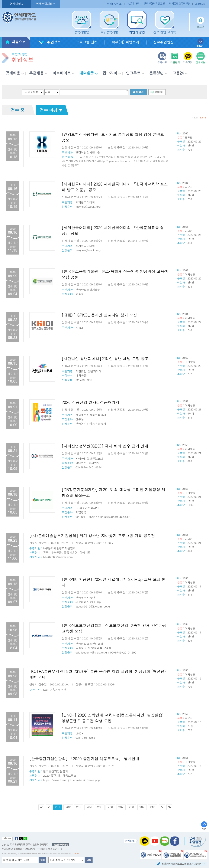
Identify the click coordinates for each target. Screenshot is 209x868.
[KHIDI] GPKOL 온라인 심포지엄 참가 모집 (99, 315)
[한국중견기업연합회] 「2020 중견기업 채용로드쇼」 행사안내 (84, 759)
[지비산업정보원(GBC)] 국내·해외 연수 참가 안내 (105, 446)
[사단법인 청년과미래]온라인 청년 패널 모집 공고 (105, 359)
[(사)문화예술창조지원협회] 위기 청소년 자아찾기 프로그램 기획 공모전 (92, 536)
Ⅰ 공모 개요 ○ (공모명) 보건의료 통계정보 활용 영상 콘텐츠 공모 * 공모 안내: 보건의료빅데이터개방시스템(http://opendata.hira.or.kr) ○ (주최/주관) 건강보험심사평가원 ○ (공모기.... (115, 161)
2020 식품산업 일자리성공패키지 (90, 402)
